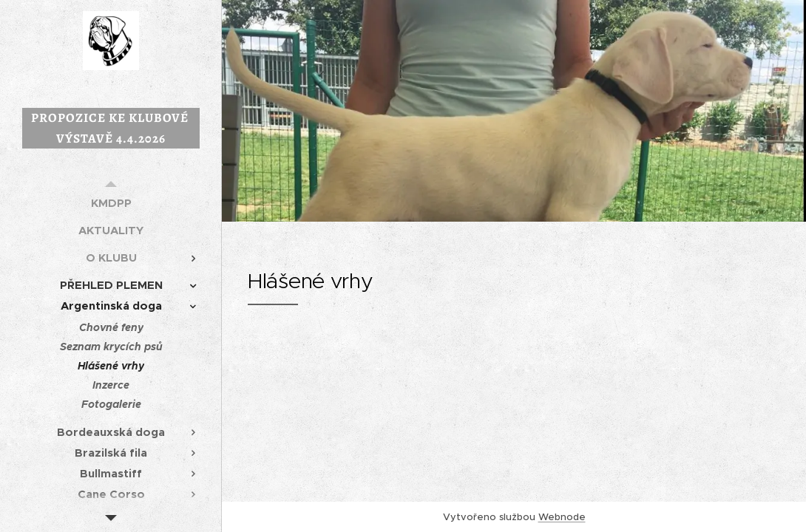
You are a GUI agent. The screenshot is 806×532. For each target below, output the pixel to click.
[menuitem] (111, 203)
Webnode (562, 517)
